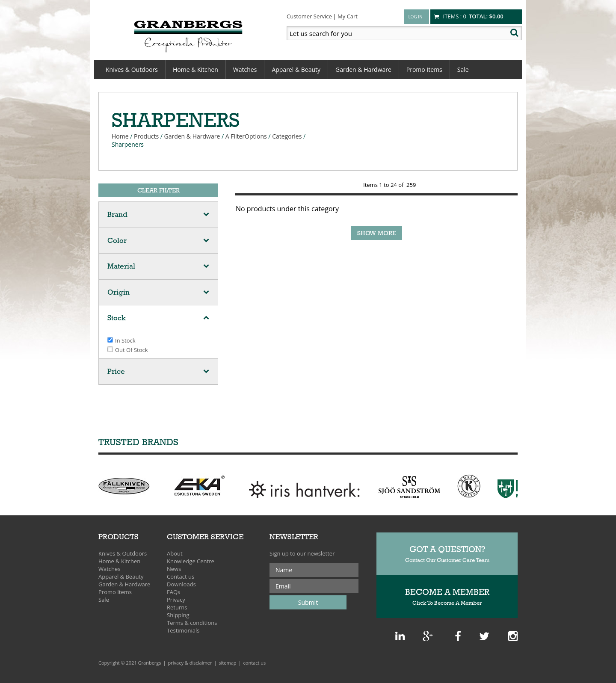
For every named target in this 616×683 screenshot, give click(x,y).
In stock (125, 340)
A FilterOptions (246, 136)
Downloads (181, 584)
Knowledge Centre (191, 561)
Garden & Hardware (363, 69)
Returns (177, 607)
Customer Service (309, 16)
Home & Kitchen (195, 69)
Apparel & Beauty (296, 69)
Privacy (176, 600)
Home (120, 136)
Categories (287, 136)
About (175, 553)
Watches (245, 69)
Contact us (181, 577)
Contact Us (255, 663)
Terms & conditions (192, 623)
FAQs (173, 592)
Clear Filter (158, 190)
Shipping (178, 615)
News (174, 569)
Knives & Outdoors (132, 69)
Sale (463, 69)
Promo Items (424, 69)
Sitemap (227, 663)
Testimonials (183, 630)
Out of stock (132, 350)
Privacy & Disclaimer (190, 663)
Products (146, 136)
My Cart (348, 16)
